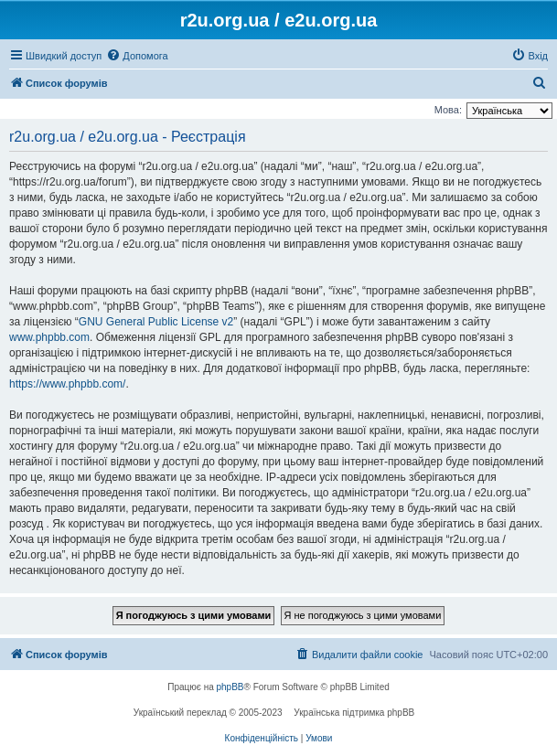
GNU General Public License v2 (156, 322)
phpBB (230, 687)
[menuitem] (137, 56)
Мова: (448, 110)
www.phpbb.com (49, 337)
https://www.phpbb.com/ (67, 384)
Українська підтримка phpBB (354, 713)
